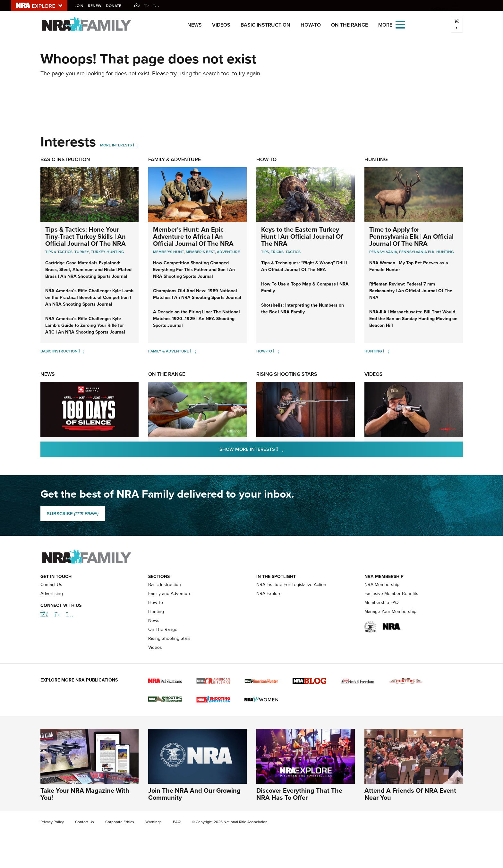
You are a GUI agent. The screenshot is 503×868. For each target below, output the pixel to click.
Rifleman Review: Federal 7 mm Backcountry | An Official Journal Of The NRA (411, 291)
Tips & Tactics (59, 252)
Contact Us (51, 585)
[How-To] (276, 351)
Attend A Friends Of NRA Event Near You (410, 794)
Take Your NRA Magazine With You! (85, 794)
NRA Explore (269, 594)
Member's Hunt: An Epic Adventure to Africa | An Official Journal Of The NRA (193, 236)
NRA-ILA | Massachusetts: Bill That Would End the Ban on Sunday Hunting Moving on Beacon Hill (413, 319)
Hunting (376, 159)
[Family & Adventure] (193, 351)
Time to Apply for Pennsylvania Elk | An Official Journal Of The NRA (411, 236)
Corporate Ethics (120, 822)
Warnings (153, 822)
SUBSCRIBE (73, 514)
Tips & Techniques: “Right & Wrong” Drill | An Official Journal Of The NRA (304, 266)
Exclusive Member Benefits (391, 594)
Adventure (228, 252)
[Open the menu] (400, 24)
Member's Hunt (168, 252)
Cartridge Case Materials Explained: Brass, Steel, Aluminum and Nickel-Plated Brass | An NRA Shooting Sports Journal (88, 270)
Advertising (52, 594)
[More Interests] (136, 145)
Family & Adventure (175, 159)
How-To (311, 25)
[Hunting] (386, 351)
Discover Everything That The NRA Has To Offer (299, 794)
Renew (96, 6)
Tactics (293, 252)
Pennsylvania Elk (417, 252)
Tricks (277, 252)
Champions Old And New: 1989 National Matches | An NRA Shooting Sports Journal (197, 294)
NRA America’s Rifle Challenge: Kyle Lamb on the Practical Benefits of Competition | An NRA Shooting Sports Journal (89, 298)
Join (80, 6)
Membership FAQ (382, 603)
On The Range (350, 25)
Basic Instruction (265, 25)
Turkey (82, 252)
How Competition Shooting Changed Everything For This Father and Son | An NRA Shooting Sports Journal (194, 270)
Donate (115, 6)
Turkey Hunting (107, 252)
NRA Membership (382, 585)
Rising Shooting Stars (287, 374)
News (195, 25)
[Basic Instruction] (82, 351)
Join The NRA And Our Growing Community (194, 794)
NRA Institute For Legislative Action (291, 585)
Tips (265, 252)
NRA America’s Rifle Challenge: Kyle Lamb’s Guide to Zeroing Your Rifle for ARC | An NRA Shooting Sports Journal (85, 325)
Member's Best (200, 252)
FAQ (177, 822)
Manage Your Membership (390, 612)
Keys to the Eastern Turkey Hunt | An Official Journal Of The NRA (302, 236)
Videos (221, 25)
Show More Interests (286, 449)
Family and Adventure (170, 594)
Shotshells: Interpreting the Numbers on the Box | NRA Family (303, 309)
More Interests (116, 145)
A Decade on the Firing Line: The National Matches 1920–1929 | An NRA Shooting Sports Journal (196, 319)
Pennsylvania (383, 252)
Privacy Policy (52, 822)
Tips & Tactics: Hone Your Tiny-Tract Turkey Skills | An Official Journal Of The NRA (85, 236)
